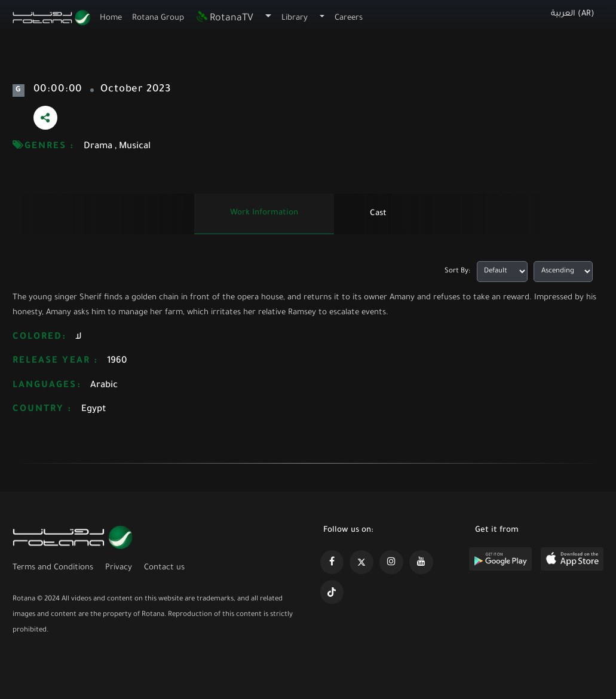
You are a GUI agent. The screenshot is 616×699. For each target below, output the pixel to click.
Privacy (119, 568)
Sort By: (457, 272)
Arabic (104, 386)
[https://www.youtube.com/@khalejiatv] (421, 562)
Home (111, 18)
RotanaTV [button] (224, 19)
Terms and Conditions (53, 568)
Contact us (164, 568)
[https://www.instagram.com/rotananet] (391, 562)
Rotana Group (158, 18)
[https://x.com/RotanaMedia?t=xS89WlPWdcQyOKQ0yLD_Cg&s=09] (361, 562)
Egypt (94, 410)
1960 (117, 361)
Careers (349, 18)
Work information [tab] (264, 213)
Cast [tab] (378, 214)
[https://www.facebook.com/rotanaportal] (332, 562)
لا (79, 337)
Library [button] (295, 18)
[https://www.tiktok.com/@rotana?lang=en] (332, 592)
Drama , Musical (117, 147)
